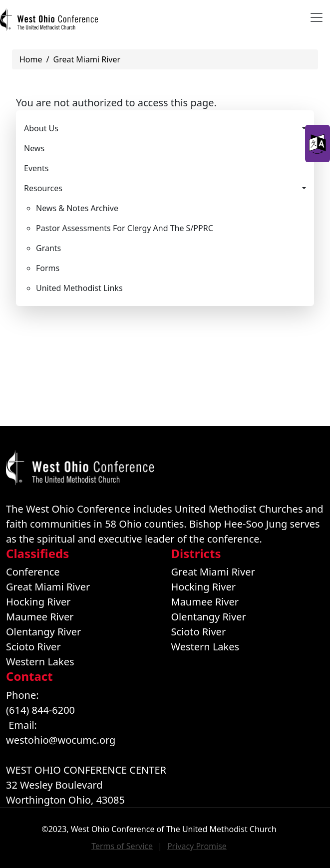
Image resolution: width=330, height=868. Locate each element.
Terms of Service (122, 846)
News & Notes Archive (77, 208)
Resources (43, 188)
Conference (33, 572)
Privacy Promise (197, 846)
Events (36, 168)
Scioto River (33, 647)
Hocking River (38, 602)
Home (31, 59)
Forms (48, 268)
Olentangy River (43, 632)
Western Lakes (40, 662)
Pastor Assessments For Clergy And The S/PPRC (125, 228)
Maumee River (40, 617)
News (34, 148)
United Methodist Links (79, 288)
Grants (48, 248)
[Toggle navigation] (317, 17)
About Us (41, 128)
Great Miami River (87, 59)
